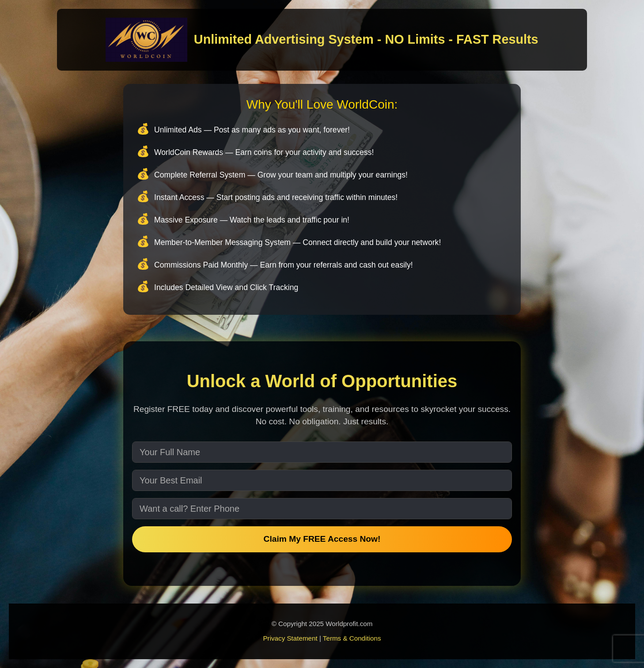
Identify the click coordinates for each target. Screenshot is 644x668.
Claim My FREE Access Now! (322, 539)
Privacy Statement (290, 638)
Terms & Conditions (352, 638)
